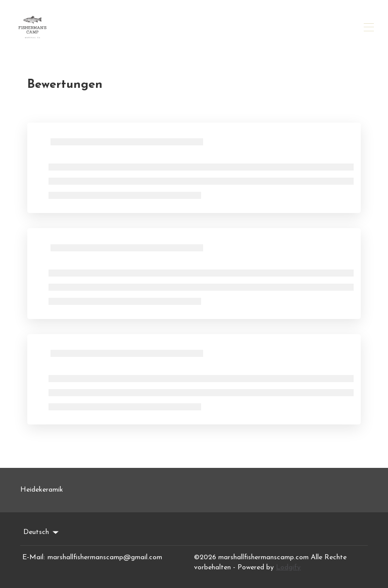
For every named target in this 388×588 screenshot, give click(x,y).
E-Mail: (34, 557)
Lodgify (288, 568)
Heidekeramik (42, 490)
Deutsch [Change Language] (42, 532)
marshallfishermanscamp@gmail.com (105, 557)
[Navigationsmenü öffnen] (369, 27)
